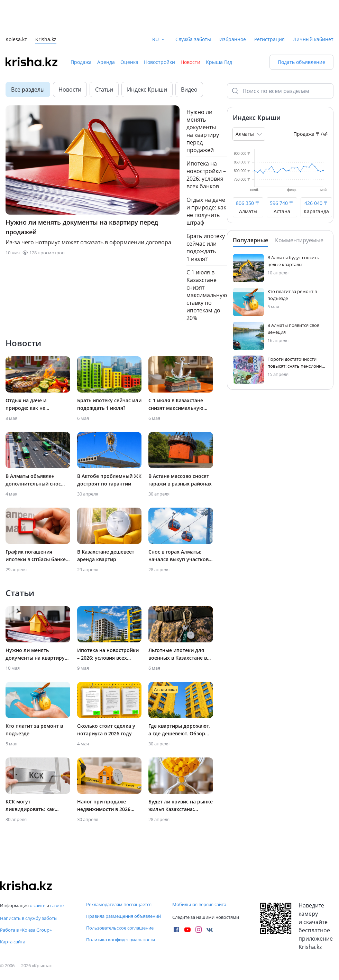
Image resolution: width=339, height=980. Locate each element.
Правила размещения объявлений (123, 916)
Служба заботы (193, 39)
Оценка (129, 62)
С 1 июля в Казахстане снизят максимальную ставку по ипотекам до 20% (207, 295)
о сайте (38, 905)
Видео (189, 89)
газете (57, 905)
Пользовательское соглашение (120, 928)
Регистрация (269, 39)
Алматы (250, 134)
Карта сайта (13, 942)
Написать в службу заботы (29, 918)
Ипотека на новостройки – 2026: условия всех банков (206, 175)
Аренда (106, 62)
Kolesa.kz (16, 40)
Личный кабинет (313, 39)
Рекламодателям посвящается (119, 904)
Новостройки (159, 62)
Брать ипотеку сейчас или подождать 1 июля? (206, 247)
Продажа (81, 62)
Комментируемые (299, 240)
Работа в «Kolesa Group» (26, 930)
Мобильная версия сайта (199, 904)
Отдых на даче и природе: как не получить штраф (206, 211)
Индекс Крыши (147, 89)
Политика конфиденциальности (121, 940)
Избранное (233, 39)
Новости (190, 62)
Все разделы (28, 89)
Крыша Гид (219, 62)
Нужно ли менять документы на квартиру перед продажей (203, 131)
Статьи (104, 89)
